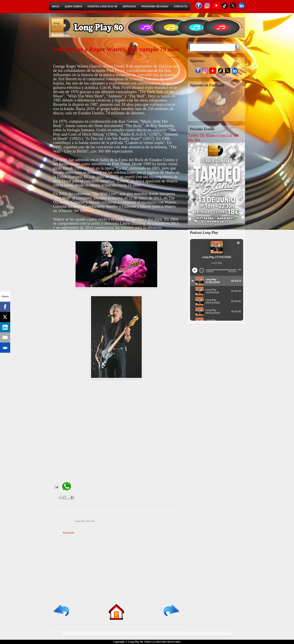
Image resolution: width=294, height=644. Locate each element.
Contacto (181, 7)
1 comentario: (173, 57)
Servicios (129, 7)
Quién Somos (73, 7)
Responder (69, 533)
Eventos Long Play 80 (102, 7)
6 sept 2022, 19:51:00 (84, 521)
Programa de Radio (155, 7)
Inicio (56, 7)
